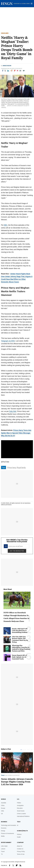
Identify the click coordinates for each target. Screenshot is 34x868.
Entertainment (6, 842)
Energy (3, 831)
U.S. (18, 799)
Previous (28, 750)
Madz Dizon (7, 66)
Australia (4, 803)
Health (19, 837)
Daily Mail (13, 411)
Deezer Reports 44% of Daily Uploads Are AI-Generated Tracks (19, 657)
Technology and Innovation (9, 825)
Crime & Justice (21, 814)
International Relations (23, 816)
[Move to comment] (24, 71)
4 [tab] (25, 750)
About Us (20, 846)
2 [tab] (23, 750)
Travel (3, 775)
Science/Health (22, 831)
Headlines (5, 33)
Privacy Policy (21, 851)
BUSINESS (4, 822)
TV (2, 854)
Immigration (20, 805)
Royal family (21, 468)
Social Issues (21, 811)
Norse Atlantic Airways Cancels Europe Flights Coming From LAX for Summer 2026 (17, 782)
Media (3, 836)
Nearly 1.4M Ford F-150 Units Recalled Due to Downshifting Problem (20, 631)
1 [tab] (21, 750)
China (3, 805)
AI (18, 825)
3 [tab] (24, 750)
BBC (6, 225)
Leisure (3, 849)
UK (2, 814)
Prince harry (12, 468)
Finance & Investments (7, 833)
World (3, 799)
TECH (19, 822)
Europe (3, 808)
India (2, 811)
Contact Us (20, 849)
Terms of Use (21, 854)
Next (32, 750)
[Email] (20, 71)
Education (20, 808)
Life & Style (4, 846)
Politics (19, 803)
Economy (4, 828)
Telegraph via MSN (8, 341)
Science (19, 834)
